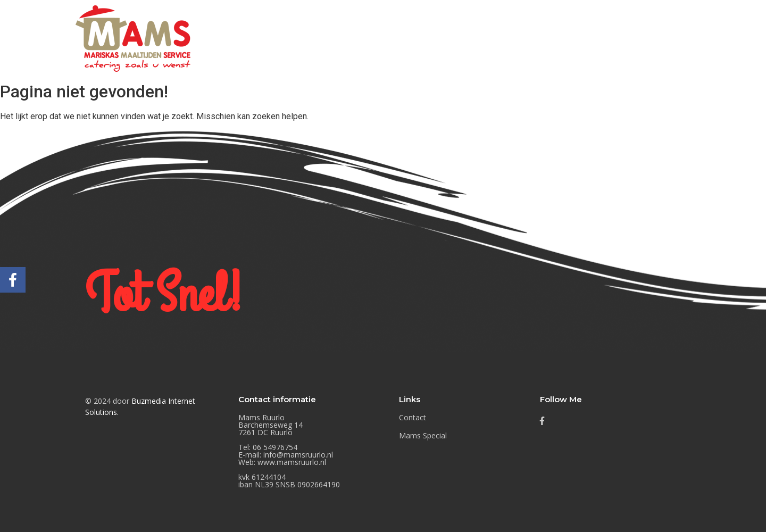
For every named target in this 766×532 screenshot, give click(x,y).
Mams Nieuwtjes (543, 38)
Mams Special (628, 38)
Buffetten (466, 38)
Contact (696, 38)
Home (411, 38)
